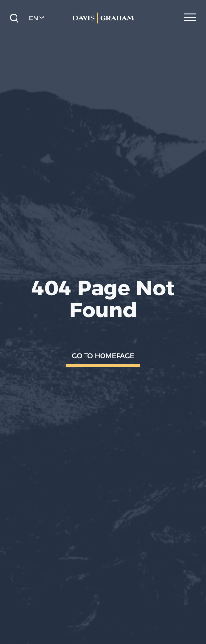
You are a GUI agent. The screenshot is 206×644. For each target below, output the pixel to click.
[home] (103, 18)
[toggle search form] (14, 18)
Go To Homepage (103, 356)
